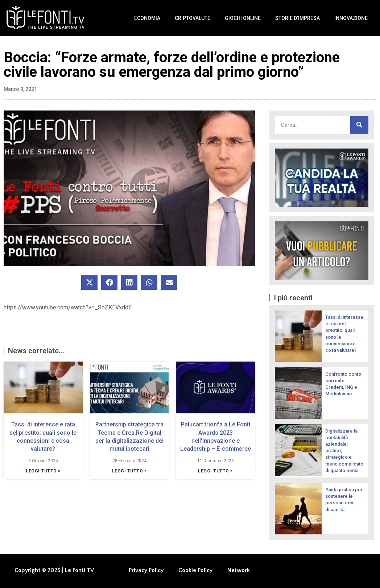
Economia (147, 18)
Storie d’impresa (298, 18)
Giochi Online (243, 18)
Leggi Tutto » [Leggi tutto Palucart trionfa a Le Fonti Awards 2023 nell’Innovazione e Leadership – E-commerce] (215, 471)
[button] (89, 283)
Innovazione (351, 18)
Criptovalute (193, 18)
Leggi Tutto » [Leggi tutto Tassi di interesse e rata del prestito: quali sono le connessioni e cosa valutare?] (43, 471)
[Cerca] (359, 125)
